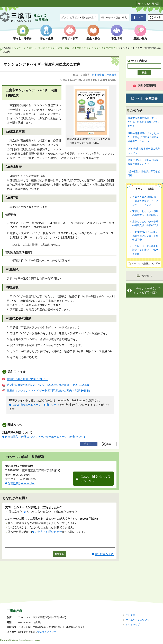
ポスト (155, 18)
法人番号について (47, 609)
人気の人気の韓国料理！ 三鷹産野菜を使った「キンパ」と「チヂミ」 (145, 201)
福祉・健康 (46, 39)
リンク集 (130, 592)
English (110, 18)
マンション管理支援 (105, 48)
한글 (118, 18)
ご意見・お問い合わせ (48, 532)
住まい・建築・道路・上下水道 (65, 48)
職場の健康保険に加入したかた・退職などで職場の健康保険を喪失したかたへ (143, 137)
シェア (138, 17)
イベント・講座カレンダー (146, 264)
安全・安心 (93, 39)
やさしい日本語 (150, 4)
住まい (88, 48)
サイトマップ (133, 602)
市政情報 (117, 39)
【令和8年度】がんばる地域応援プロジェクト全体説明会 (145, 236)
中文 (125, 18)
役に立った (14, 512)
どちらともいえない (37, 512)
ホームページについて (138, 597)
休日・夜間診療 (144, 99)
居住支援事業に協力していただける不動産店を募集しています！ (143, 122)
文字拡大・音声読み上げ (83, 18)
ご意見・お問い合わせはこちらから (96, 479)
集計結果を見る (104, 557)
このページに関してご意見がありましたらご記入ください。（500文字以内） (52, 519)
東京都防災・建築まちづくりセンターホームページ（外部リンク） (46, 437)
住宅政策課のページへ (21, 483)
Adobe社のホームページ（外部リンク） (36, 405)
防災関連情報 (144, 86)
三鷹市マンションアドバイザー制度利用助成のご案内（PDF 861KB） (47, 391)
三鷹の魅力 (140, 39)
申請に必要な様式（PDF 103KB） (25, 379)
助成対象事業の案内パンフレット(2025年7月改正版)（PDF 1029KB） (47, 385)
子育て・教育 (70, 39)
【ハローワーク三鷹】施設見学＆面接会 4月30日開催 (145, 250)
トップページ (19, 48)
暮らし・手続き (23, 39)
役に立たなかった (65, 512)
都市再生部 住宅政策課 (104, 75)
